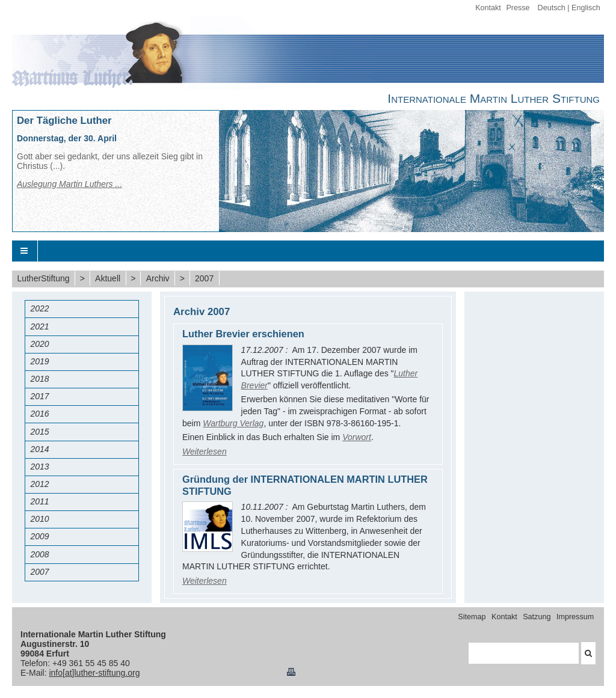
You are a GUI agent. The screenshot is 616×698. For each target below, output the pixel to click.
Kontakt (488, 8)
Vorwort (357, 437)
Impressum (575, 617)
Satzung (537, 617)
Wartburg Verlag (233, 423)
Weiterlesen (205, 452)
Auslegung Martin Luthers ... (69, 184)
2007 (204, 278)
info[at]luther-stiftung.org (94, 673)
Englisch (586, 8)
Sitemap (472, 617)
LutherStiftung (43, 278)
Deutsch (552, 8)
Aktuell (108, 278)
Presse (518, 8)
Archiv (158, 278)
